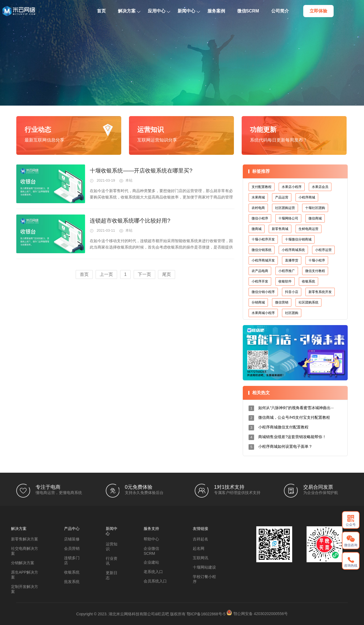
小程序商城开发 (263, 260)
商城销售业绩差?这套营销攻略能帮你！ (292, 437)
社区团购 (292, 313)
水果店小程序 (292, 187)
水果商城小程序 (263, 313)
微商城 (257, 229)
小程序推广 (287, 271)
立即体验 (333, 11)
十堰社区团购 (315, 208)
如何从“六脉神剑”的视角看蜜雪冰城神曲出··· (296, 408)
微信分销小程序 (263, 292)
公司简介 (294, 11)
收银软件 (285, 281)
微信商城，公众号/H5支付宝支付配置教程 (294, 417)
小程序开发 (260, 281)
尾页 (167, 274)
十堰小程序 (317, 260)
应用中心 (173, 11)
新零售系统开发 (320, 292)
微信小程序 (260, 218)
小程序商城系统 (293, 250)
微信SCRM (262, 11)
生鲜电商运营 (308, 229)
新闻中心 (203, 11)
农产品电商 (260, 271)
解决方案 (143, 11)
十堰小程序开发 (263, 239)
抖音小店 (292, 292)
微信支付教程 (315, 271)
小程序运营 (323, 250)
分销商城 (258, 302)
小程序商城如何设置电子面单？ (285, 446)
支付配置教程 (262, 187)
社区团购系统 (308, 302)
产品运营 (282, 197)
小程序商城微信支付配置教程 (283, 427)
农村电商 (258, 208)
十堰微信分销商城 (298, 239)
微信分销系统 (262, 250)
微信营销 (282, 302)
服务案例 (230, 11)
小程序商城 (307, 197)
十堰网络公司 (288, 218)
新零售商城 (280, 229)
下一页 (144, 274)
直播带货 (292, 260)
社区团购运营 (285, 208)
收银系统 (308, 281)
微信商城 (315, 218)
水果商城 (258, 197)
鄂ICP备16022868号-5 (206, 614)
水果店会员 (320, 187)
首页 (115, 11)
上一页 (106, 274)
